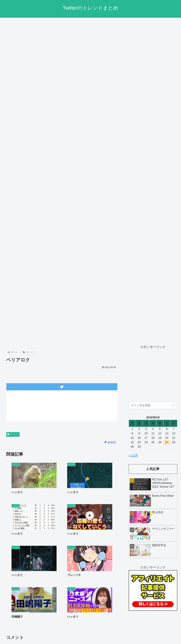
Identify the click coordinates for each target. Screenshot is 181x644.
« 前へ (49, 544)
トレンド (13, 434)
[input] (153, 405)
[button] (174, 405)
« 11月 (133, 455)
